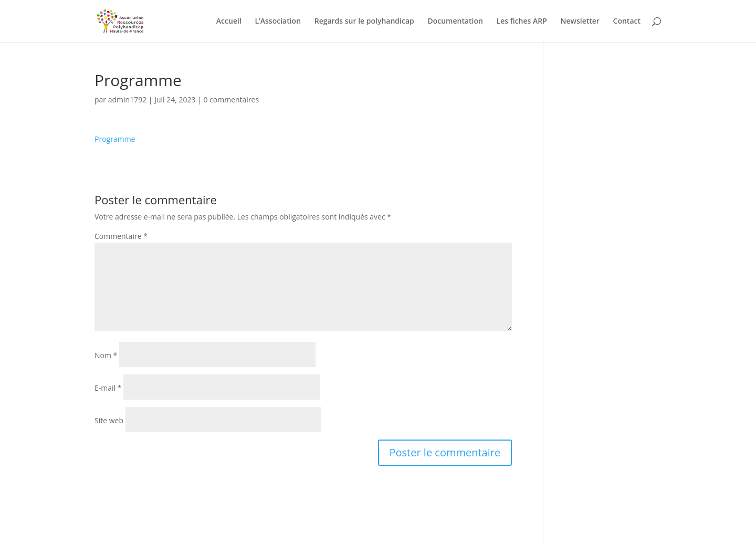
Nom (106, 355)
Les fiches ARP (522, 22)
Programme (115, 139)
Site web (109, 420)
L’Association (278, 22)
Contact (627, 22)
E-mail (108, 388)
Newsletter (580, 22)
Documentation (455, 22)
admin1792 (127, 100)
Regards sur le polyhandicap (364, 22)
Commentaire (121, 236)
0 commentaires (231, 100)
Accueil (229, 22)
